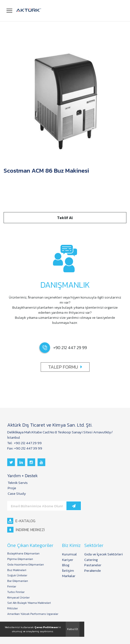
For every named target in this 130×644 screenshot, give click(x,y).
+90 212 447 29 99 (27, 443)
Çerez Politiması (46, 627)
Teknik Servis (18, 483)
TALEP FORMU (65, 367)
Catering (91, 560)
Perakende (93, 570)
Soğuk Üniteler (17, 576)
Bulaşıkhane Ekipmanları (23, 554)
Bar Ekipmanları (18, 581)
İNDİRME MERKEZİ (26, 530)
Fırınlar (12, 587)
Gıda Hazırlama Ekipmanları (26, 565)
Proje (12, 488)
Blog (66, 565)
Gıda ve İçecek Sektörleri (104, 554)
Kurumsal (69, 554)
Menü (10, 10)
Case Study (17, 493)
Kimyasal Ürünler (18, 598)
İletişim (68, 570)
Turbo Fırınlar (16, 592)
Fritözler (13, 608)
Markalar (69, 576)
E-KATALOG (21, 521)
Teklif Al (65, 218)
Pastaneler (93, 565)
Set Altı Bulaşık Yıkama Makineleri (29, 603)
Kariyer (68, 560)
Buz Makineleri (17, 570)
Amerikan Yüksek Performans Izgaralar (33, 614)
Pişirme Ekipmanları (20, 559)
